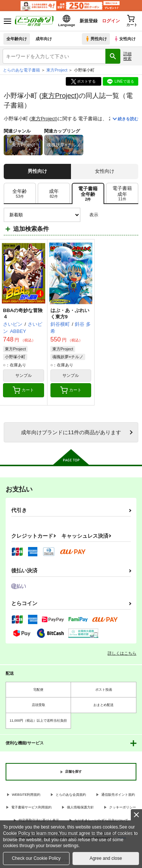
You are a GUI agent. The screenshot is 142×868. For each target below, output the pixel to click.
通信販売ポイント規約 (118, 795)
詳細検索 (127, 56)
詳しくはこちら (122, 653)
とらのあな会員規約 (71, 795)
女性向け (125, 39)
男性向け (96, 39)
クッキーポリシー (123, 807)
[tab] (20, 194)
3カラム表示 (107, 215)
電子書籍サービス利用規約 (31, 807)
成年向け (44, 39)
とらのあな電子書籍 (21, 70)
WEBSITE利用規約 (26, 795)
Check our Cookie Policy (36, 858)
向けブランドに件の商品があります (71, 432)
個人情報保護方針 (80, 807)
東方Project (59, 96)
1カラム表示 (132, 215)
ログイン (111, 21)
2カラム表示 (120, 215)
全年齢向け (17, 39)
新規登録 (89, 21)
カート (23, 390)
